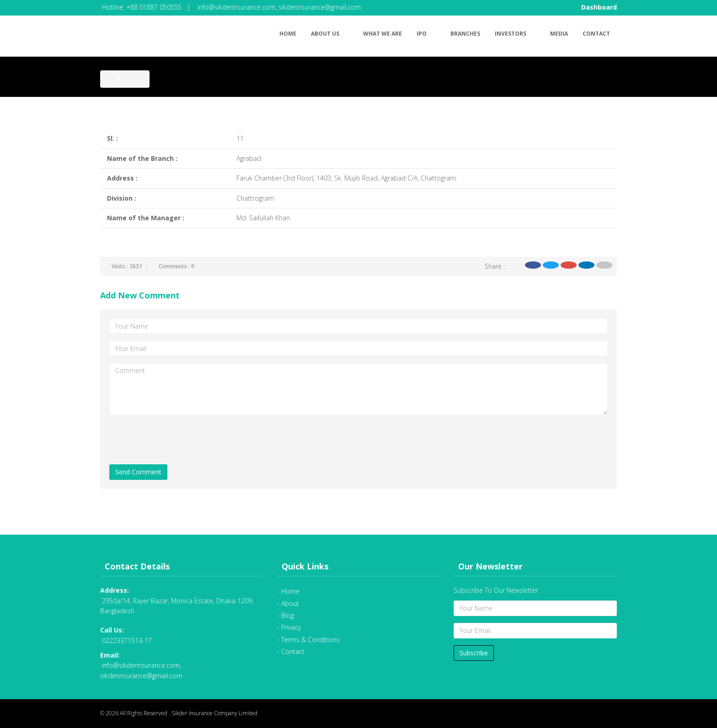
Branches (465, 34)
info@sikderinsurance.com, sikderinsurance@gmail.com (279, 7)
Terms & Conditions (310, 640)
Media (559, 34)
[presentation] (179, 440)
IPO (426, 32)
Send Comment (138, 472)
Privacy (291, 627)
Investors (515, 32)
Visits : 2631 (127, 266)
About (290, 603)
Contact (596, 34)
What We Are (383, 34)
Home (288, 34)
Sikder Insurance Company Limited (214, 713)
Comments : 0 (177, 266)
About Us (330, 32)
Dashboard (599, 7)
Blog (288, 615)
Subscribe (474, 653)
